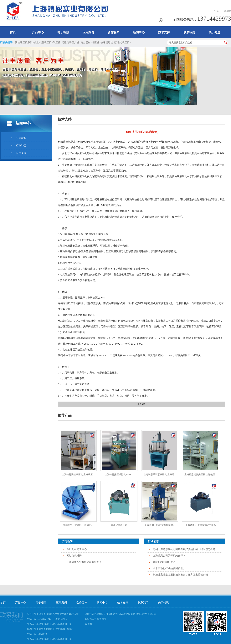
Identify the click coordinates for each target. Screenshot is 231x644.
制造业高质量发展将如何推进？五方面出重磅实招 (180, 575)
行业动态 (21, 145)
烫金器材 (85, 42)
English (227, 11)
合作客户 (114, 32)
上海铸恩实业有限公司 (96, 614)
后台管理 (102, 619)
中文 (217, 11)
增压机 (95, 42)
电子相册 (63, 32)
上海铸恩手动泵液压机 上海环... (160, 474)
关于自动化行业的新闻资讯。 (169, 568)
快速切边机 (107, 42)
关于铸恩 (214, 32)
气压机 (56, 42)
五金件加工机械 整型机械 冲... (160, 525)
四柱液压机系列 (24, 42)
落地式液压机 (122, 42)
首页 (13, 32)
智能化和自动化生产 (164, 562)
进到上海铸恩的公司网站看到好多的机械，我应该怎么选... (185, 549)
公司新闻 (21, 138)
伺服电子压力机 (70, 42)
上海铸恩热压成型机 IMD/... (119, 474)
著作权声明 (142, 614)
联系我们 (189, 32)
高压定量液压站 (119, 525)
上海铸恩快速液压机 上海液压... (78, 474)
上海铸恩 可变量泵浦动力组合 (201, 525)
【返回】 (142, 404)
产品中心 (38, 32)
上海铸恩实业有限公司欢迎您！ (84, 562)
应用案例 (88, 32)
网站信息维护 (74, 556)
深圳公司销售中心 (77, 549)
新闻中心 (139, 32)
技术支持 (164, 32)
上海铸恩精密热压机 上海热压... (201, 474)
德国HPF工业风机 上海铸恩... (78, 525)
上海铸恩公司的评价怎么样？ (169, 556)
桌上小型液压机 (43, 42)
